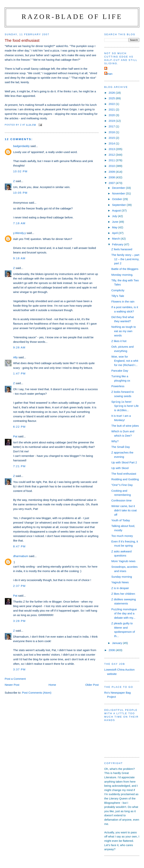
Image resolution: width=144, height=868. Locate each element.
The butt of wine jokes (125, 426)
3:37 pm (19, 669)
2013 (112, 149)
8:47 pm (19, 546)
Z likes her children (123, 594)
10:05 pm (20, 193)
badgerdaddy (21, 146)
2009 (112, 172)
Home (52, 685)
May (115, 227)
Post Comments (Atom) (37, 693)
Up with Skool (120, 468)
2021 (112, 109)
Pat (15, 436)
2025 (112, 98)
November (119, 193)
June (115, 222)
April (115, 233)
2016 (112, 132)
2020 (112, 115)
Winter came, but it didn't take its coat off (124, 510)
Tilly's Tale (118, 296)
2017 (112, 126)
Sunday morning (122, 577)
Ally (15, 357)
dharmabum (21, 556)
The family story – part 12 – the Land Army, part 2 (125, 259)
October (117, 199)
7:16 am (19, 223)
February (118, 244)
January (117, 643)
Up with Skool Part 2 (124, 462)
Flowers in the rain (123, 301)
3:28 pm (19, 621)
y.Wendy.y (19, 233)
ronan (109, 74)
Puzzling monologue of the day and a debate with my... (124, 613)
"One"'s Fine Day (122, 485)
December (119, 188)
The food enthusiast (124, 474)
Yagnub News (120, 582)
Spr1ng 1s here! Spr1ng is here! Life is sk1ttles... (125, 406)
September (119, 205)
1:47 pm (19, 373)
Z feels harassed (122, 249)
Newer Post (12, 685)
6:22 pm (19, 427)
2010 (112, 166)
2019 (112, 121)
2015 (112, 138)
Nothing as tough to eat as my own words (124, 331)
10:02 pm (20, 171)
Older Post (92, 685)
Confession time (121, 500)
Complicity (118, 290)
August (117, 210)
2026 (112, 93)
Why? (115, 441)
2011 (112, 160)
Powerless (118, 386)
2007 (112, 183)
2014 (112, 143)
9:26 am (19, 347)
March (116, 239)
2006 (112, 650)
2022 (112, 104)
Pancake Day (120, 371)
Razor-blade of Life (72, 17)
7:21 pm (19, 466)
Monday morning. (122, 275)
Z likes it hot (119, 341)
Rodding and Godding (125, 479)
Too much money (122, 536)
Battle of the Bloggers (125, 269)
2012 (112, 155)
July (115, 216)
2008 (112, 177)
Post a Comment (15, 679)
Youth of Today (121, 520)
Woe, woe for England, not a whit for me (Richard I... (125, 361)
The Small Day (121, 447)
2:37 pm (19, 586)
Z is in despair (120, 588)
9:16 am (19, 258)
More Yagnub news (123, 561)
